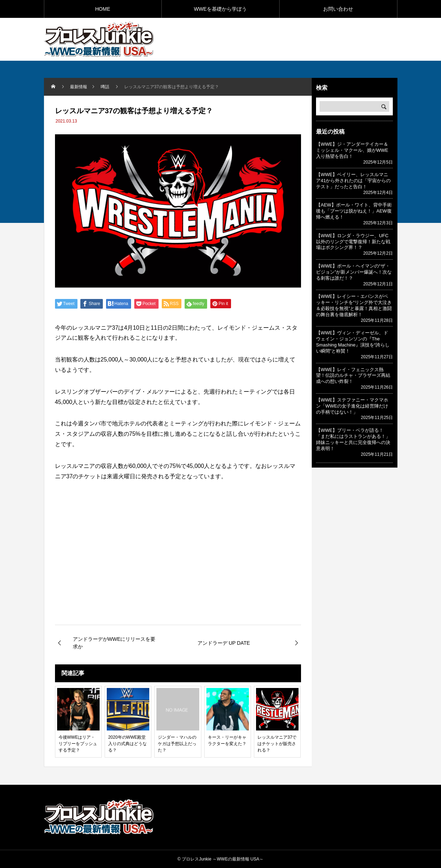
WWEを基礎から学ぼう (220, 9)
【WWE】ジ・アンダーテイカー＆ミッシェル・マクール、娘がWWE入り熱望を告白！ (352, 150)
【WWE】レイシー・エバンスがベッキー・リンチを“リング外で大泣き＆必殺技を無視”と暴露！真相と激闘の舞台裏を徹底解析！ (354, 305)
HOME (103, 9)
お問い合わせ (338, 9)
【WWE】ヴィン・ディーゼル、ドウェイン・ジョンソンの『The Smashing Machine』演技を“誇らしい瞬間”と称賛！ (353, 342)
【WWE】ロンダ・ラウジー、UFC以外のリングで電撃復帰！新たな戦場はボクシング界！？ (353, 242)
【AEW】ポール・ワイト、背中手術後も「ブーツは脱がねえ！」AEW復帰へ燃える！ (354, 211)
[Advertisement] (314, 39)
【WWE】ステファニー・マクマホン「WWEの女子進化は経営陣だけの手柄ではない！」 (352, 406)
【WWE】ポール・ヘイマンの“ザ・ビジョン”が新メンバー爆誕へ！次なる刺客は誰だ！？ (354, 272)
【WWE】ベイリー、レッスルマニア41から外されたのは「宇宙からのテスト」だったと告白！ (353, 181)
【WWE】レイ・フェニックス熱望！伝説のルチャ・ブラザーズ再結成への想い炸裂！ (353, 376)
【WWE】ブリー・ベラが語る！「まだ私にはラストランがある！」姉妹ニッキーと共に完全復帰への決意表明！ (353, 439)
